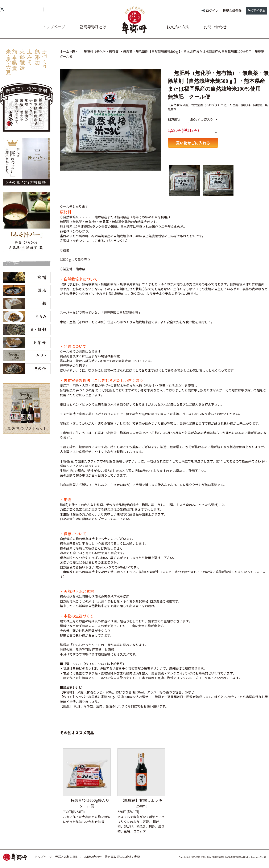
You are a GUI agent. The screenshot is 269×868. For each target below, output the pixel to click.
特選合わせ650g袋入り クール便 (89, 803)
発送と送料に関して (68, 857)
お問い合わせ (215, 27)
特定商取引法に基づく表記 (122, 857)
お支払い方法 (178, 27)
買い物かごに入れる (193, 143)
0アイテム (258, 10)
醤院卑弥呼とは (93, 27)
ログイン (212, 10)
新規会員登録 (232, 10)
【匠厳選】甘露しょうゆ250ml (141, 803)
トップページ (54, 27)
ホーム (65, 51)
